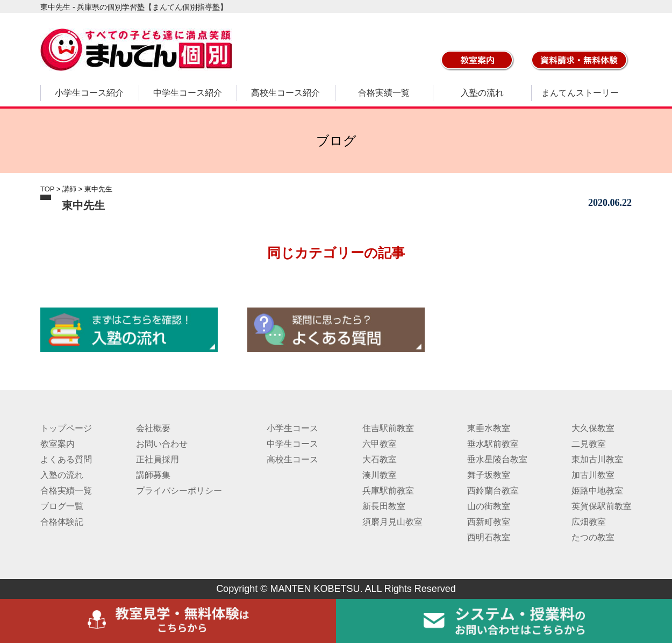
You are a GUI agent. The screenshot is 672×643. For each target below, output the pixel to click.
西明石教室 (489, 537)
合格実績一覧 (384, 93)
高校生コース (292, 459)
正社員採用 (158, 459)
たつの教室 (593, 537)
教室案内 (58, 444)
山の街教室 (489, 506)
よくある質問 (66, 459)
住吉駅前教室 (388, 428)
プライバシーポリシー (179, 491)
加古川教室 (593, 475)
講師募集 (153, 475)
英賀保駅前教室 (602, 506)
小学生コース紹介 (89, 93)
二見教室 (589, 444)
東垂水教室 (489, 428)
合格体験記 (62, 522)
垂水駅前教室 (493, 444)
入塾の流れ (482, 93)
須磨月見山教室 (392, 522)
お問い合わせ (162, 444)
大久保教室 (593, 428)
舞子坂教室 (489, 475)
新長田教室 (384, 506)
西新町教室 (489, 522)
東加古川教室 (597, 459)
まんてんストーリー (580, 93)
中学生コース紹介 (188, 93)
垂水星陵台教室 (497, 459)
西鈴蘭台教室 (493, 491)
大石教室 (380, 459)
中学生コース (292, 444)
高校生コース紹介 (285, 93)
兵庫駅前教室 (388, 491)
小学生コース (292, 428)
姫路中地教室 (597, 491)
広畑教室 (589, 522)
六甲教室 (380, 444)
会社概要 (153, 428)
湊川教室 (380, 475)
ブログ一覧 (62, 506)
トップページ (66, 428)
